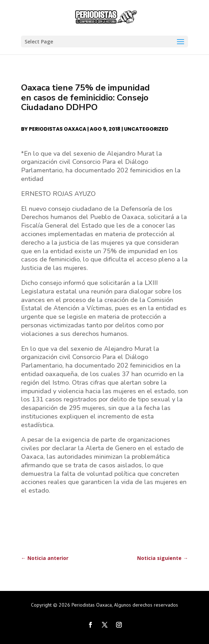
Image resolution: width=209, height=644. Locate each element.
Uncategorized (146, 129)
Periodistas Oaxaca (58, 129)
